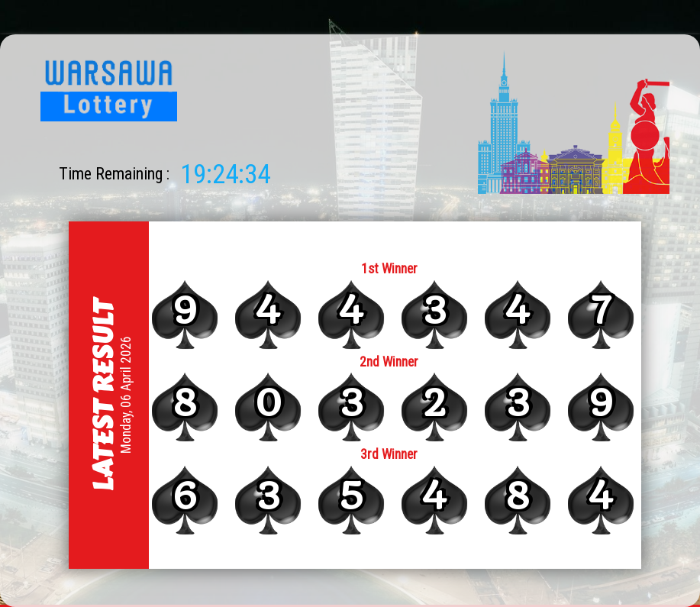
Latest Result (102, 395)
